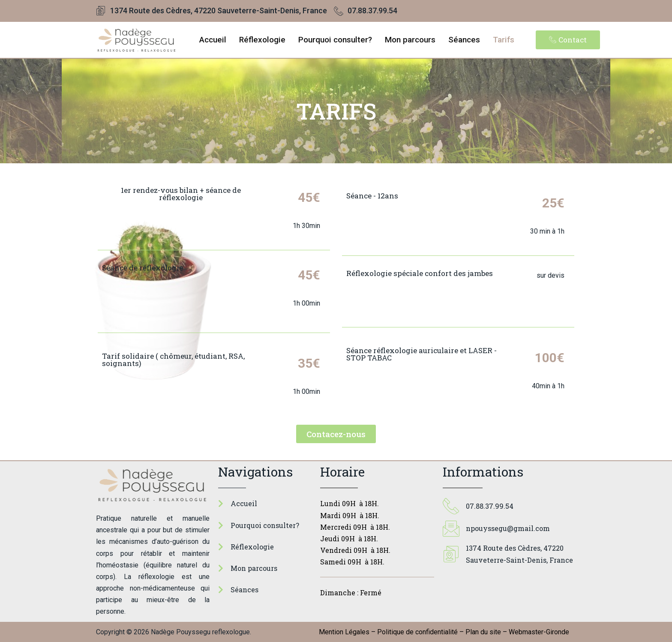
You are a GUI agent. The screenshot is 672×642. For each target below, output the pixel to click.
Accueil (213, 40)
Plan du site (483, 632)
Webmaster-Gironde (539, 632)
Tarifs (504, 40)
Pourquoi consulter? (335, 40)
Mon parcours (410, 40)
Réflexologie (262, 40)
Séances (464, 40)
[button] (568, 40)
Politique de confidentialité (417, 632)
